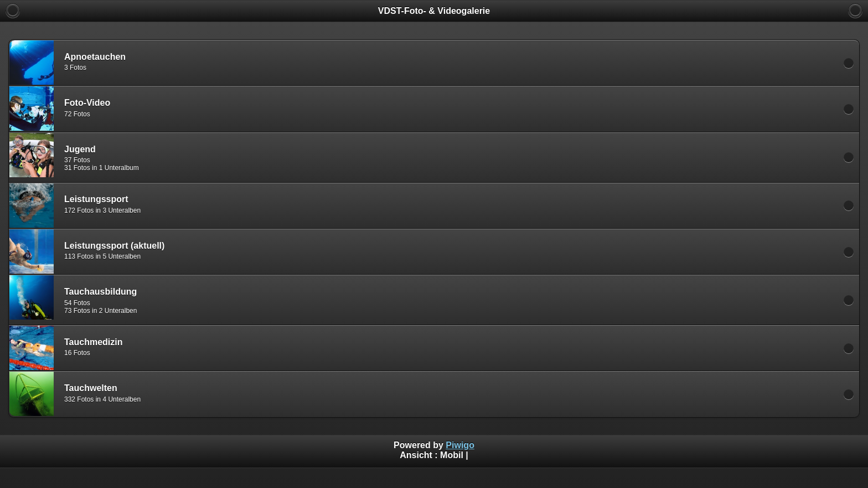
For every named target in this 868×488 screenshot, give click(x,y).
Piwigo (460, 445)
